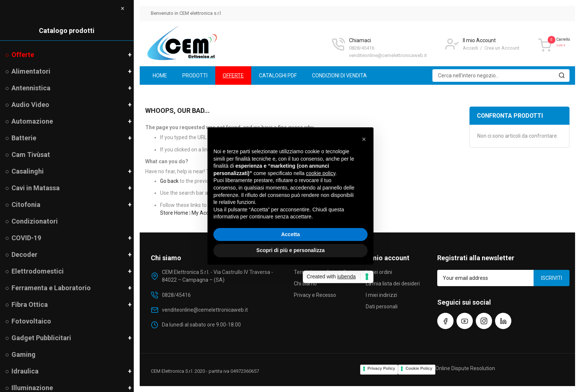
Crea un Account (502, 48)
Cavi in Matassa (36, 188)
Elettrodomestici (38, 271)
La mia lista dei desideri (393, 284)
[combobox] (501, 76)
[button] (364, 139)
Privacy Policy (381, 368)
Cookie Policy (419, 368)
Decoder (24, 254)
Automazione (32, 121)
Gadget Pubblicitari (41, 338)
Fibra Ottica (30, 304)
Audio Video (30, 105)
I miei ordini (379, 272)
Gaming (24, 354)
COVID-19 (26, 238)
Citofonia (26, 205)
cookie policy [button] (321, 173)
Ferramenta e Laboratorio (51, 288)
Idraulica (25, 371)
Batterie (24, 138)
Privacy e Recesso (315, 295)
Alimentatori (31, 71)
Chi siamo (305, 284)
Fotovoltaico (31, 321)
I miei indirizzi (381, 295)
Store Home (174, 213)
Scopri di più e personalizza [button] (290, 250)
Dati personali (382, 306)
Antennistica (31, 88)
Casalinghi (28, 171)
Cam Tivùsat (31, 155)
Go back (169, 181)
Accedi (471, 48)
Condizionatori (35, 221)
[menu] (357, 76)
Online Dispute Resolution (465, 368)
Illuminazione (32, 388)
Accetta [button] (291, 234)
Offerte (23, 55)
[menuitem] (160, 76)
